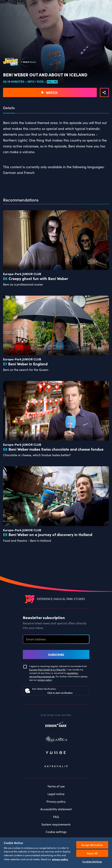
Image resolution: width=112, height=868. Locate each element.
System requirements (56, 824)
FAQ (56, 817)
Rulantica (56, 740)
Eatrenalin (56, 766)
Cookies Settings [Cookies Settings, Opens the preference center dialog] (92, 861)
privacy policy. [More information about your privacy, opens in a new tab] (60, 859)
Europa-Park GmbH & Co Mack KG (47, 670)
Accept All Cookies (92, 845)
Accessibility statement (56, 809)
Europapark (56, 726)
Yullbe (56, 753)
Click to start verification (60, 693)
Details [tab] (9, 108)
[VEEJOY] (30, 599)
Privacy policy (56, 801)
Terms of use (56, 786)
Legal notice (56, 794)
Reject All (92, 853)
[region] (56, 852)
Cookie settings (56, 832)
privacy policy (45, 680)
